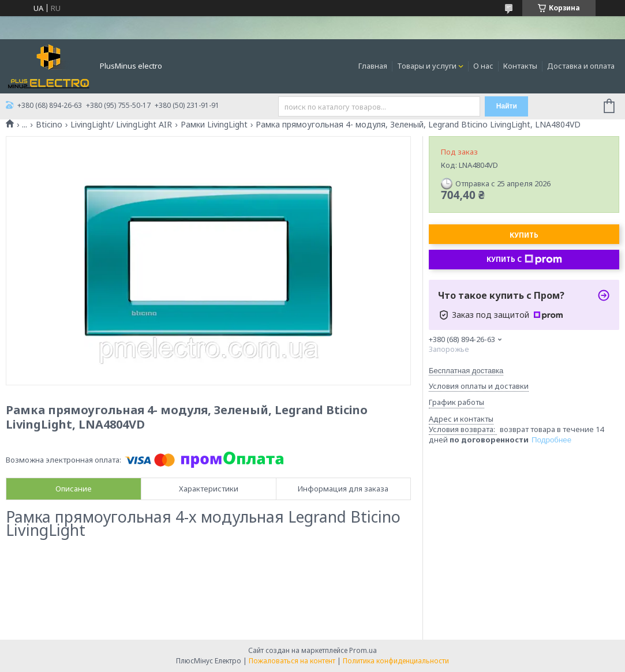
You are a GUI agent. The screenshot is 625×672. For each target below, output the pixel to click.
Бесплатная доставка (466, 371)
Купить (524, 235)
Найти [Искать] (507, 106)
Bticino (49, 125)
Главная (373, 66)
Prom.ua (363, 650)
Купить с (524, 260)
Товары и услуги (427, 66)
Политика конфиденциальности (396, 661)
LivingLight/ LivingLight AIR (121, 125)
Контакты (520, 66)
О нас (483, 66)
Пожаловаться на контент (292, 661)
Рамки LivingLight (214, 125)
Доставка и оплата (581, 66)
